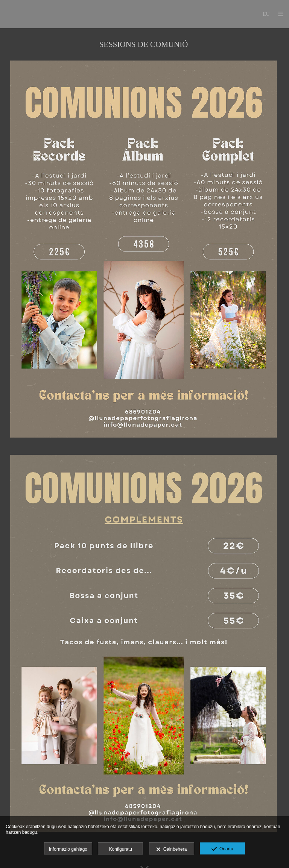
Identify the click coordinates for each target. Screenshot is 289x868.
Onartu (222, 849)
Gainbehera (171, 850)
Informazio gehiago (68, 849)
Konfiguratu (121, 849)
